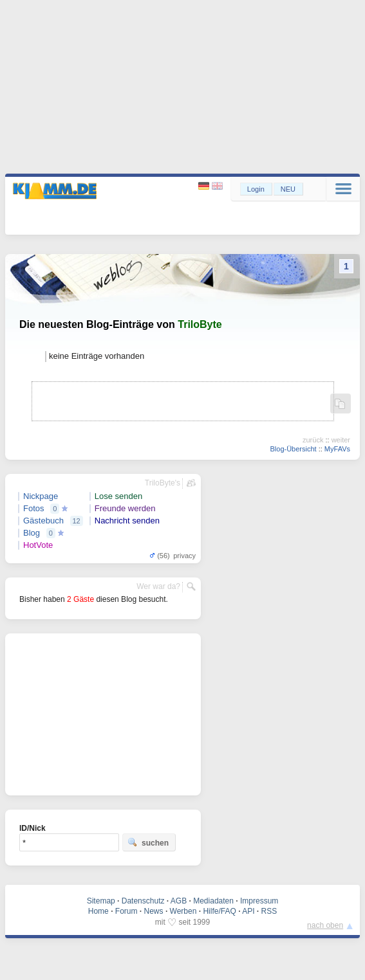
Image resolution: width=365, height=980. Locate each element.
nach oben (325, 925)
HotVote (38, 545)
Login (256, 189)
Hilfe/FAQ (219, 911)
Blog (32, 533)
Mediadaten (213, 901)
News (154, 911)
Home (98, 911)
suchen (148, 842)
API (248, 911)
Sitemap (101, 901)
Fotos (34, 508)
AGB (179, 901)
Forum (126, 911)
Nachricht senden (127, 521)
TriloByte (200, 324)
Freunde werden (125, 508)
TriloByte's (163, 483)
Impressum (259, 901)
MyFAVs (337, 449)
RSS (269, 911)
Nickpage (41, 496)
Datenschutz (143, 901)
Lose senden (118, 496)
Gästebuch (43, 521)
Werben (183, 911)
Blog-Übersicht (293, 449)
